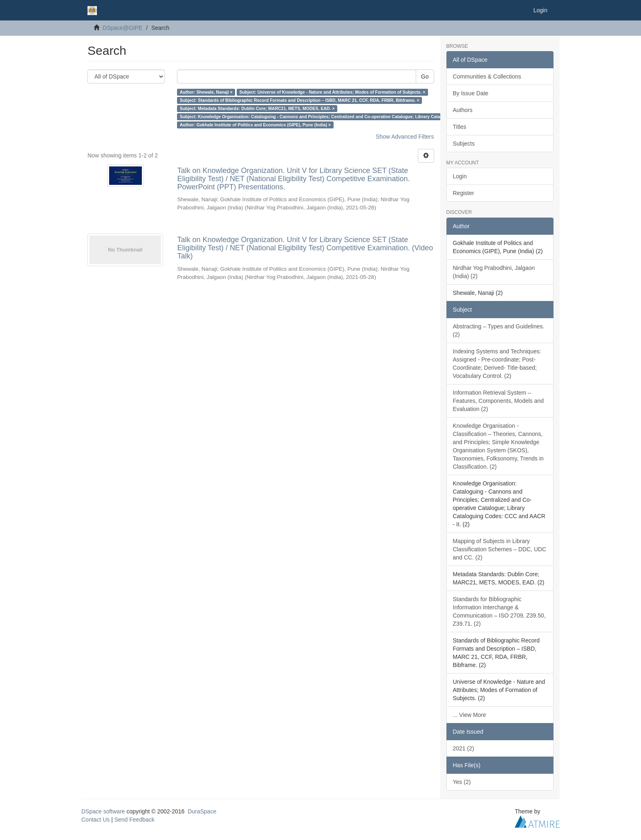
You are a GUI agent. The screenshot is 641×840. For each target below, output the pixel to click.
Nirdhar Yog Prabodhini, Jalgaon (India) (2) (494, 272)
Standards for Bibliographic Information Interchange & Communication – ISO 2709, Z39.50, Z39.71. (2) (499, 611)
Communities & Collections (487, 76)
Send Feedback (134, 820)
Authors (463, 110)
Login (460, 176)
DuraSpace (202, 811)
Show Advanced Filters (405, 137)
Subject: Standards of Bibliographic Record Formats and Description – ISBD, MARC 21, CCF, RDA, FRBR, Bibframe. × (300, 100)
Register (464, 193)
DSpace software (103, 811)
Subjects (464, 144)
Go (425, 76)
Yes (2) (462, 782)
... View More (470, 715)
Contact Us (95, 820)
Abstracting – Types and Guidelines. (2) (499, 330)
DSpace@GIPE (122, 28)
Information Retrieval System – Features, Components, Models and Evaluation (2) (499, 401)
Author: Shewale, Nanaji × (206, 92)
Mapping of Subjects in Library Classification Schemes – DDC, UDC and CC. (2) (500, 549)
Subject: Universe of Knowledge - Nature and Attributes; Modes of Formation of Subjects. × (332, 92)
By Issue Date (471, 93)
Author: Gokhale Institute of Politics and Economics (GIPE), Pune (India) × (256, 125)
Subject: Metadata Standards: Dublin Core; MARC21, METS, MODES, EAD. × (257, 108)
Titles (460, 127)
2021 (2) (464, 748)
